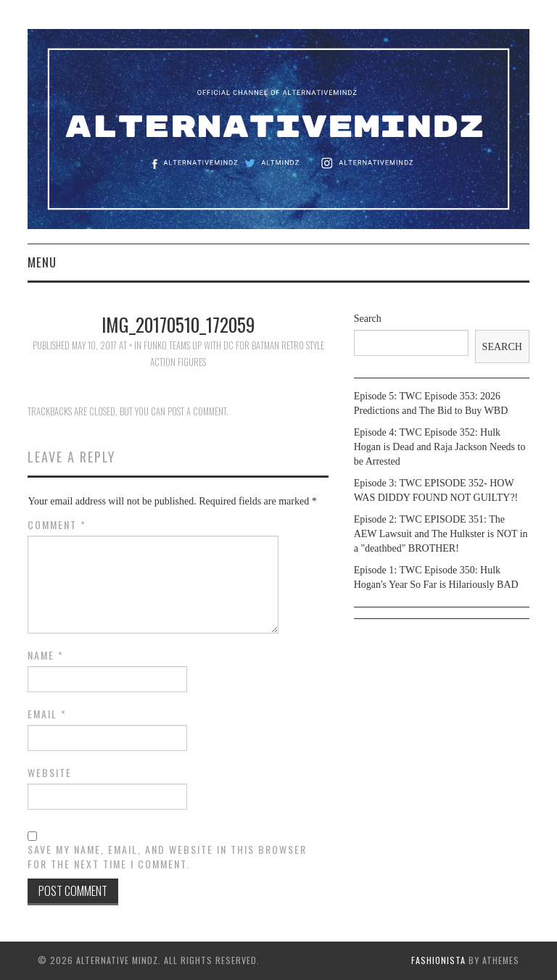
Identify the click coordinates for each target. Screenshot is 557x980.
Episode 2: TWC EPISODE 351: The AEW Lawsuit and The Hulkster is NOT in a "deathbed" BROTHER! (441, 534)
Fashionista (438, 960)
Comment (57, 525)
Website (50, 773)
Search (368, 319)
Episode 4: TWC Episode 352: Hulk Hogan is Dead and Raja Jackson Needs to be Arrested (440, 447)
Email (47, 714)
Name (46, 655)
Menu (42, 262)
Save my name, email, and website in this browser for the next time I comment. (167, 857)
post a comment (197, 411)
